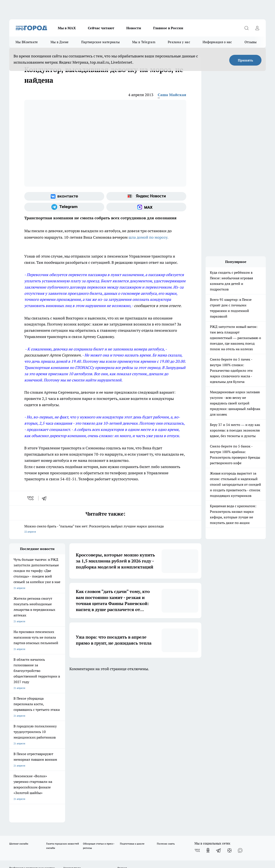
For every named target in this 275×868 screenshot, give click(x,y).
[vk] (31, 498)
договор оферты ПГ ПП (23, 822)
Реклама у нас (179, 42)
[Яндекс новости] (146, 196)
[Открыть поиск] (246, 28)
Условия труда (72, 722)
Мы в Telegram (144, 42)
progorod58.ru (74, 775)
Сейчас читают (101, 28)
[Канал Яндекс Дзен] (229, 704)
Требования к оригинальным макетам (32, 722)
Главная (122, 722)
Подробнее (142, 832)
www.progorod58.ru (42, 733)
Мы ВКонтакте (27, 42)
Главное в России (168, 28)
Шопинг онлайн (19, 698)
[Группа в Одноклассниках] (208, 704)
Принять (245, 60)
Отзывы (251, 42)
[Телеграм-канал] (64, 207)
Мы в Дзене (60, 42)
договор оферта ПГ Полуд (25, 818)
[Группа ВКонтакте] (64, 196)
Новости (134, 28)
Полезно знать (166, 698)
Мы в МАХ (67, 28)
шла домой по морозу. (148, 237)
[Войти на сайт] (257, 28)
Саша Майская (172, 95)
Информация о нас (217, 42)
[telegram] (46, 498)
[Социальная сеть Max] (146, 207)
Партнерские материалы (100, 42)
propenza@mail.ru (66, 746)
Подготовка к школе (132, 698)
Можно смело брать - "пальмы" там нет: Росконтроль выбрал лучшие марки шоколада (105, 529)
